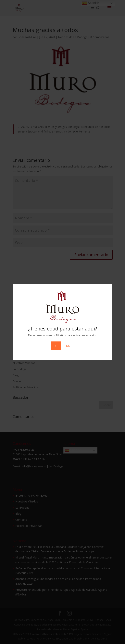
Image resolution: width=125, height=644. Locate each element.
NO (68, 346)
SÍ (56, 346)
